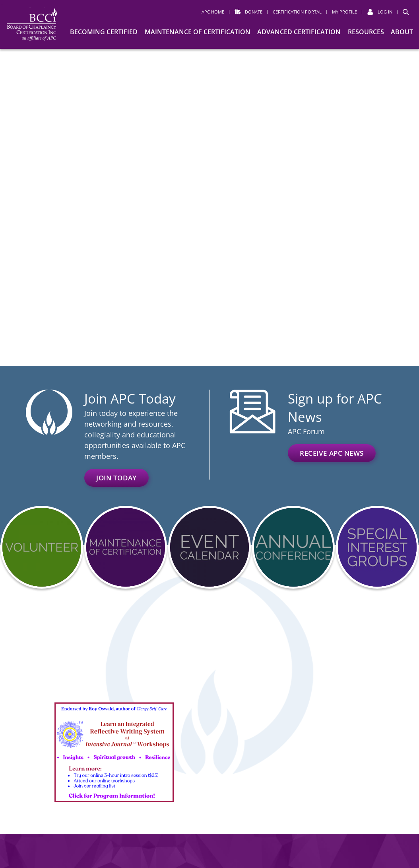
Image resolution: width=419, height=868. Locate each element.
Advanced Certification (299, 32)
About (402, 32)
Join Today (116, 478)
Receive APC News (332, 453)
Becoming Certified (104, 32)
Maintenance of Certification (198, 32)
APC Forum (306, 431)
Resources (366, 32)
